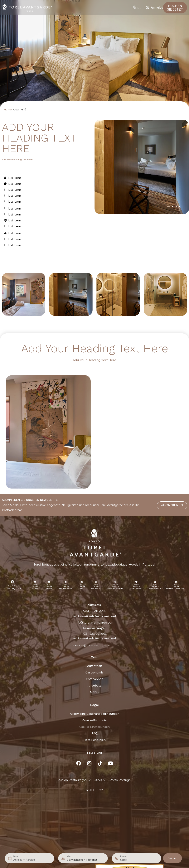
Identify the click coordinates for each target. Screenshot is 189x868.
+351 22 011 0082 (94, 611)
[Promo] (129, 860)
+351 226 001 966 (94, 634)
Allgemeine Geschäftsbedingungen (95, 714)
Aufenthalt (95, 666)
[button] (168, 207)
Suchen (172, 858)
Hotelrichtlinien (95, 740)
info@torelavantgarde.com (95, 622)
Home (8, 110)
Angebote (94, 686)
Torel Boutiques (45, 564)
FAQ (95, 733)
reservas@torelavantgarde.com (94, 645)
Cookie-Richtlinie (94, 720)
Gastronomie (94, 673)
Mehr (94, 692)
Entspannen (95, 679)
